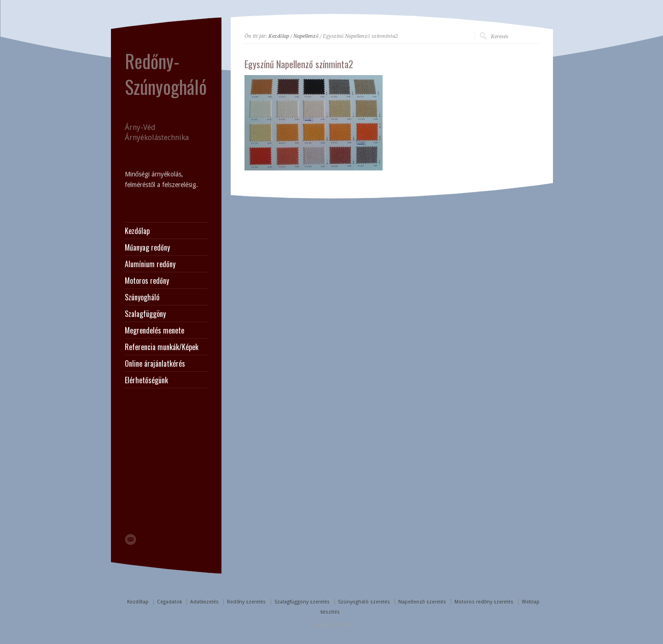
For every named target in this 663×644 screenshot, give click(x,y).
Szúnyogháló (142, 297)
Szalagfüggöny (145, 314)
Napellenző (306, 36)
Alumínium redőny (150, 264)
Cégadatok (169, 602)
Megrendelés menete (154, 330)
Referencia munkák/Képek (162, 347)
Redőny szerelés (246, 602)
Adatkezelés (204, 602)
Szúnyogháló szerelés (364, 602)
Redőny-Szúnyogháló (166, 74)
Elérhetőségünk (146, 380)
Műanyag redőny (147, 247)
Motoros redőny (147, 281)
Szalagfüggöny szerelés (302, 602)
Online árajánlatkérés (155, 363)
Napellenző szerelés (422, 602)
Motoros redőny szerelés (484, 602)
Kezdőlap (279, 36)
